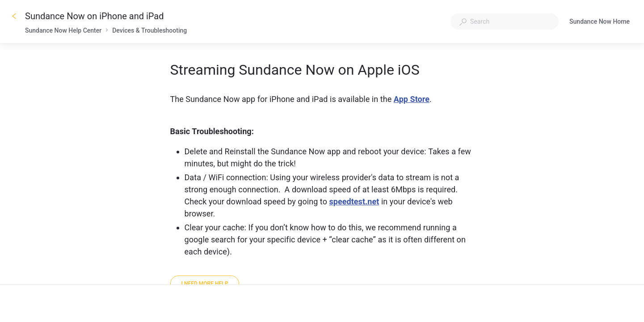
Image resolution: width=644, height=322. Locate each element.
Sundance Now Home (600, 22)
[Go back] (14, 16)
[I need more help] (205, 284)
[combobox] (505, 21)
